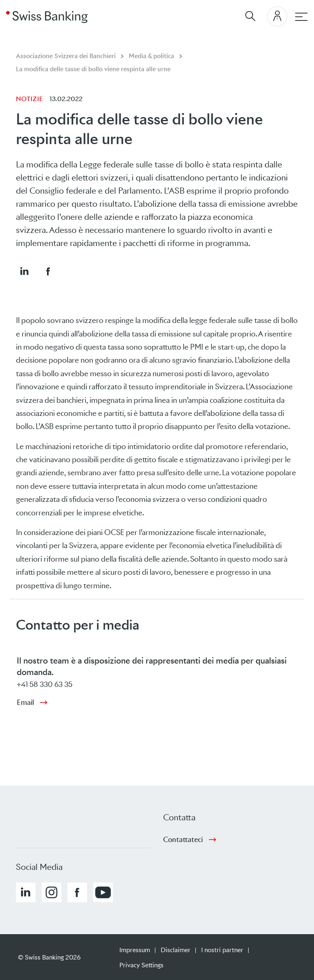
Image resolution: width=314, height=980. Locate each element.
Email (25, 702)
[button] (24, 271)
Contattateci (183, 840)
